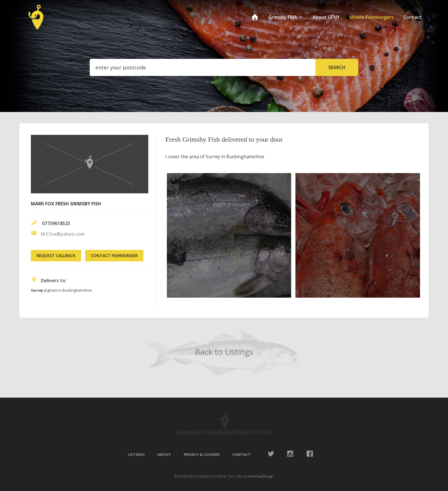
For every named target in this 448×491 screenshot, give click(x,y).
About (164, 454)
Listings (136, 454)
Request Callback (56, 255)
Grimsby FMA (286, 17)
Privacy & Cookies (202, 454)
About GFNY (326, 17)
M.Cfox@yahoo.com (63, 234)
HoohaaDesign (261, 476)
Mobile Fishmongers (372, 17)
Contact (412, 17)
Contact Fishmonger (114, 255)
